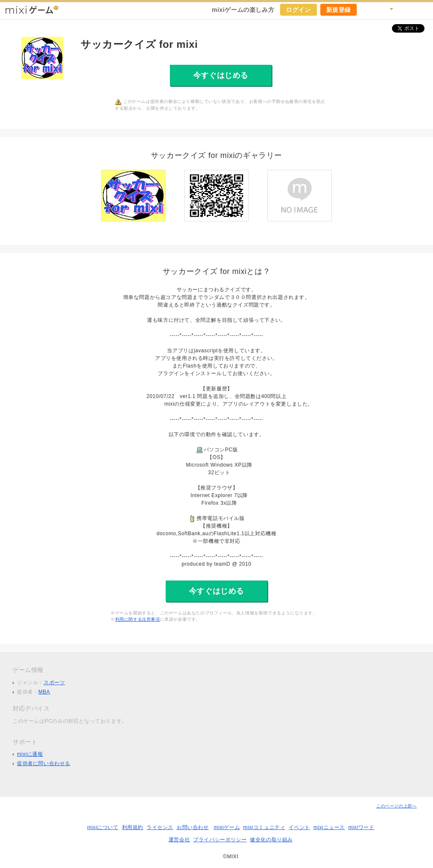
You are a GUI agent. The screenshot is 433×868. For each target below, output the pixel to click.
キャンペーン (368, 10)
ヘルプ (405, 10)
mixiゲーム (227, 827)
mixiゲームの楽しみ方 (243, 10)
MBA (44, 692)
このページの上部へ (396, 806)
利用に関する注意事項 (138, 619)
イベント (299, 827)
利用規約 (133, 827)
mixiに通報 (30, 754)
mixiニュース (329, 827)
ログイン (298, 10)
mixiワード (361, 827)
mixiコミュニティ (264, 827)
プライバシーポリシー (220, 840)
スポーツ (54, 683)
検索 (386, 10)
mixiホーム (424, 10)
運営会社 (179, 840)
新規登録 (339, 10)
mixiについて (103, 827)
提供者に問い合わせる (44, 763)
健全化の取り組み (271, 840)
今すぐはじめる (221, 75)
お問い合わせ (193, 827)
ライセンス (160, 827)
